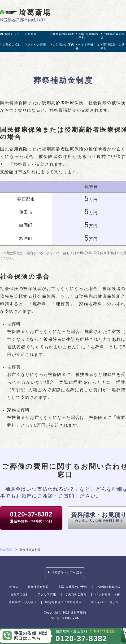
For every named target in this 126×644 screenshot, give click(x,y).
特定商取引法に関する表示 (64, 602)
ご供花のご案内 (62, 45)
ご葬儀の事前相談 (113, 36)
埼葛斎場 (26, 12)
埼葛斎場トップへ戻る (65, 572)
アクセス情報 (36, 45)
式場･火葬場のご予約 (87, 36)
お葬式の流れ (10, 45)
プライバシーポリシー (106, 602)
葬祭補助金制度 (62, 34)
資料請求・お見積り (113, 47)
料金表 (31, 34)
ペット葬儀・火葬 (88, 47)
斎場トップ (10, 34)
